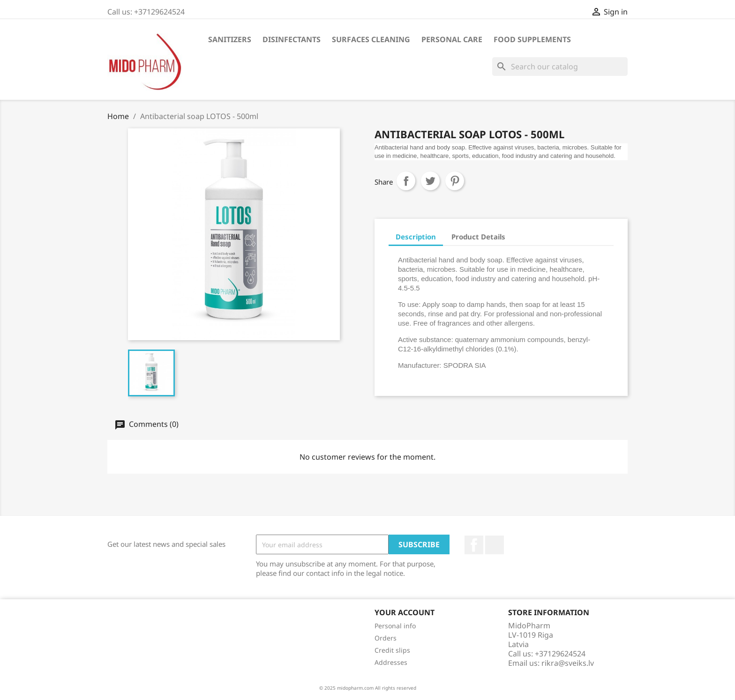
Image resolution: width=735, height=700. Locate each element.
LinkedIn (495, 545)
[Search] (560, 67)
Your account (405, 612)
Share (406, 181)
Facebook (474, 545)
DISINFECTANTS (292, 39)
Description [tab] (416, 237)
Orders (386, 638)
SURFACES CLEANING (371, 39)
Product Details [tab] (478, 237)
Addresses (391, 662)
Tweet (430, 181)
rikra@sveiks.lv (568, 663)
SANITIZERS (230, 39)
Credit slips (392, 650)
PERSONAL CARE (452, 39)
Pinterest (455, 181)
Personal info (395, 626)
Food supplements (532, 39)
